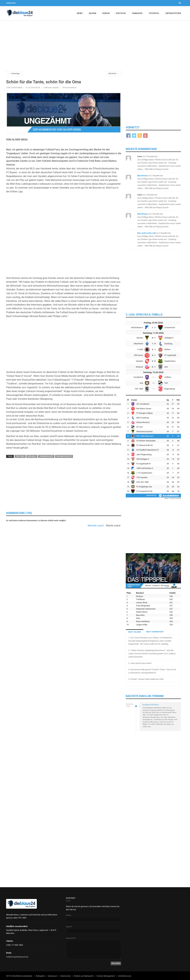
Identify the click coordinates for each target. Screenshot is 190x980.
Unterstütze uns (125, 976)
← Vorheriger (14, 73)
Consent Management (106, 976)
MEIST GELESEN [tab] (135, 632)
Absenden (116, 963)
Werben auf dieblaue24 (84, 976)
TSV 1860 (20, 456)
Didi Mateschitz (64, 456)
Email (69, 927)
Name (69, 915)
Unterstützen (173, 13)
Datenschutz (66, 976)
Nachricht (71, 938)
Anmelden (11, 3)
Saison (92, 13)
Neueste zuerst (96, 526)
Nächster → (114, 73)
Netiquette (40, 976)
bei (159, 163)
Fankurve (137, 13)
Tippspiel (154, 13)
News (80, 13)
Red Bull (32, 456)
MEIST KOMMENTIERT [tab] (155, 632)
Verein (106, 13)
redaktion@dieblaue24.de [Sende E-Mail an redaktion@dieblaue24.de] (17, 957)
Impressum (53, 976)
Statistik (121, 13)
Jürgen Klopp (46, 456)
